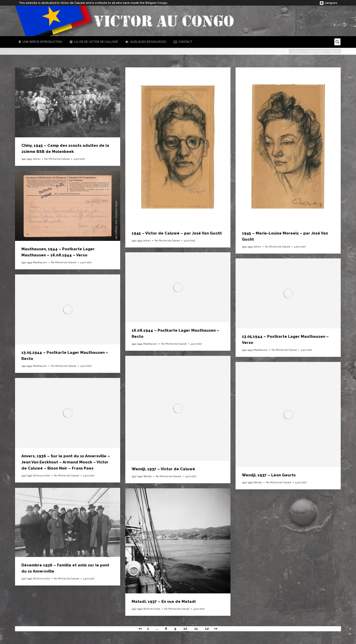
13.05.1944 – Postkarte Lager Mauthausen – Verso (285, 340)
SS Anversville (42, 476)
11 (196, 629)
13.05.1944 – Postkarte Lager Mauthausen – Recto (65, 356)
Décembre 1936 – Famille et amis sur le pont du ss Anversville (65, 568)
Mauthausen (40, 262)
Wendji (148, 476)
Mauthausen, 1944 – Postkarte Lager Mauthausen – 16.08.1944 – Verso (58, 252)
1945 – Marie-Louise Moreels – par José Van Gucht (285, 236)
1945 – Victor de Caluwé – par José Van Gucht (177, 233)
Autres (37, 159)
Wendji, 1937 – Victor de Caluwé (163, 469)
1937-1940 (137, 476)
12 (207, 629)
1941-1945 (27, 159)
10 (185, 629)
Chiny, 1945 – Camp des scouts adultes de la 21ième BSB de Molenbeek (65, 149)
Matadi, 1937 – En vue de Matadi (164, 602)
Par (57, 159)
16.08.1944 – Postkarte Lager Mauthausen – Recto (175, 333)
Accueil (296, 51)
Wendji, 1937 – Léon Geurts (269, 475)
